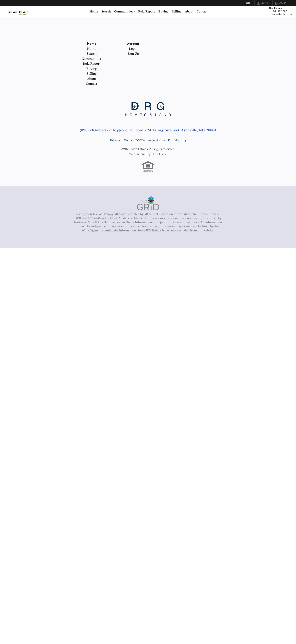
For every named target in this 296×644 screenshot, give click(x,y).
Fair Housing (177, 140)
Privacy (115, 140)
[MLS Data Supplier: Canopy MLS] (148, 203)
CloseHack (159, 154)
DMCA (140, 140)
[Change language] (249, 3)
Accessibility (156, 140)
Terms (128, 140)
